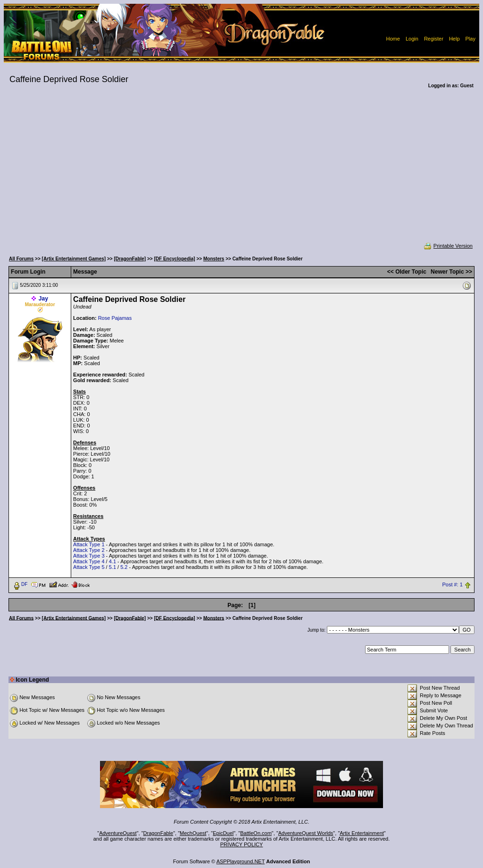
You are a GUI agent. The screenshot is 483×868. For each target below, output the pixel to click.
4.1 (112, 561)
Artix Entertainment (362, 833)
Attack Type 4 (89, 561)
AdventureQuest (118, 833)
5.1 (112, 567)
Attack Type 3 (89, 556)
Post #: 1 (452, 584)
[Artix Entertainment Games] (74, 259)
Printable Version (448, 246)
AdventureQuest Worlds (306, 833)
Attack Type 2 (89, 550)
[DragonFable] (130, 259)
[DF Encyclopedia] (174, 259)
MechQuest (193, 833)
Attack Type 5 (89, 567)
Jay (43, 299)
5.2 (124, 567)
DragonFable (158, 833)
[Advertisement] (241, 172)
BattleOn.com (256, 833)
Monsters (214, 259)
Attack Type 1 (89, 544)
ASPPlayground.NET (241, 861)
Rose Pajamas (115, 318)
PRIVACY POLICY (242, 844)
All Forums (21, 259)
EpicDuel (223, 833)
